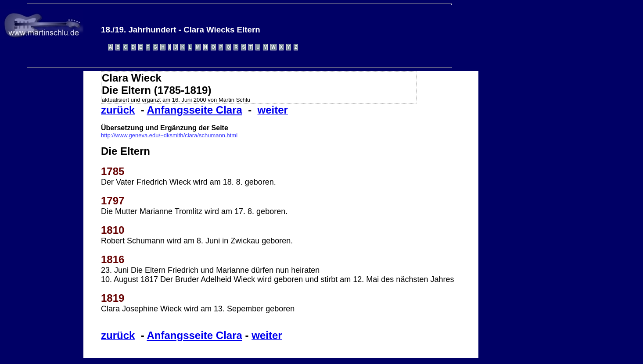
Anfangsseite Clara (194, 110)
